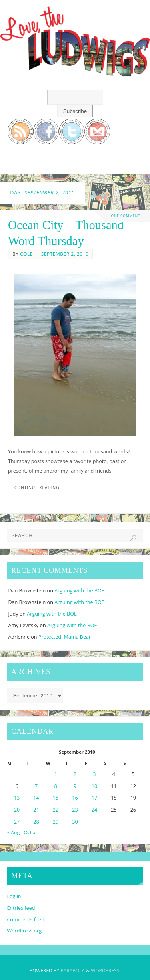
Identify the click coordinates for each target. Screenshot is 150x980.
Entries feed (21, 908)
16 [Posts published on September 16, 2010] (75, 798)
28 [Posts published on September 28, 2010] (36, 822)
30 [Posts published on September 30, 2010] (75, 822)
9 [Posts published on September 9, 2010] (75, 786)
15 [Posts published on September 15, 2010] (56, 798)
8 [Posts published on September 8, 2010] (55, 786)
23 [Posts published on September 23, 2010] (75, 810)
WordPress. (106, 971)
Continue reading (37, 487)
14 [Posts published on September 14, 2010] (36, 798)
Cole (26, 254)
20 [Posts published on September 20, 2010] (17, 810)
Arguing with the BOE (79, 591)
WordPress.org (24, 931)
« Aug (13, 833)
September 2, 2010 (65, 254)
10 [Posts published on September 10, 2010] (94, 786)
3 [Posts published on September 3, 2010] (94, 774)
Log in (14, 896)
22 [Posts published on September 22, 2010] (56, 810)
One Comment (125, 216)
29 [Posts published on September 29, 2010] (56, 822)
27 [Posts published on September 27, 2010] (17, 822)
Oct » (30, 833)
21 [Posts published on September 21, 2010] (36, 810)
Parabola (73, 971)
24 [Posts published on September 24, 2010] (94, 810)
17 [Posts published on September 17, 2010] (94, 798)
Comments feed (25, 920)
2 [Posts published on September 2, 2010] (75, 774)
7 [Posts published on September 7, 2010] (36, 786)
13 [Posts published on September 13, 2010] (17, 798)
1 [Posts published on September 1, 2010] (55, 774)
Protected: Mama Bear (65, 637)
